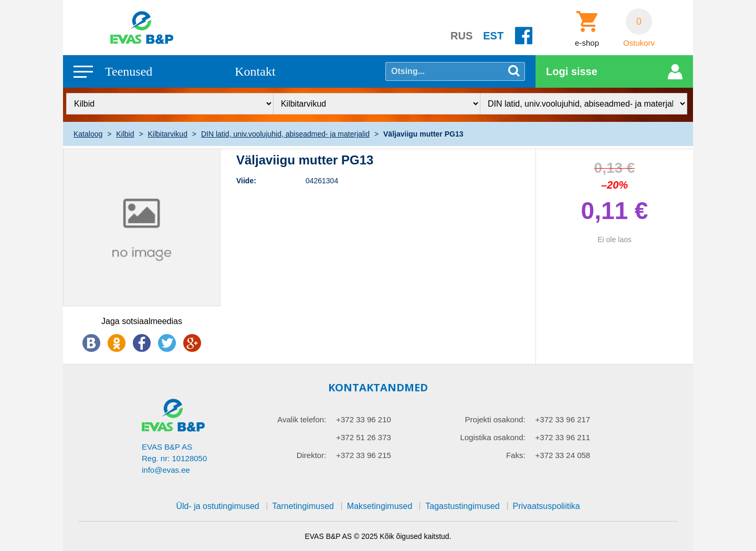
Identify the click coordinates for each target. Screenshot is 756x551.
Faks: (516, 455)
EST (493, 36)
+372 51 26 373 (364, 437)
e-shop (587, 43)
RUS (461, 36)
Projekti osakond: (495, 419)
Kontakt (255, 71)
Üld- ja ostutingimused (217, 506)
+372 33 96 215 (364, 455)
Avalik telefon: (302, 419)
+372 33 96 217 (563, 419)
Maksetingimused (380, 506)
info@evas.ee (166, 470)
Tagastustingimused (462, 506)
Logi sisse (572, 71)
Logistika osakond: (492, 437)
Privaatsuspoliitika (547, 506)
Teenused (129, 71)
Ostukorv (639, 43)
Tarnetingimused (303, 506)
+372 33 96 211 (563, 437)
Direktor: (312, 455)
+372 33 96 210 (364, 419)
